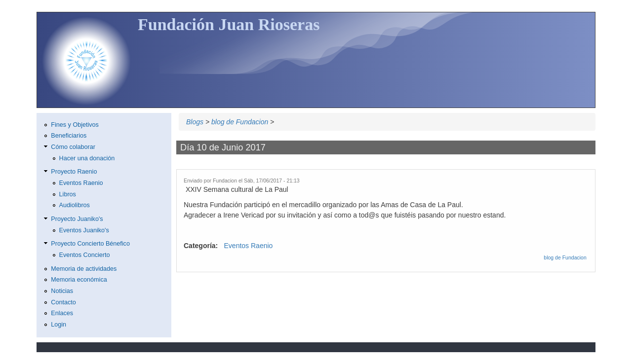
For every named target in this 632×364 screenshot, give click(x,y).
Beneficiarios (69, 136)
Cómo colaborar (73, 147)
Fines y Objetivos (75, 125)
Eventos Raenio (249, 246)
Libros (68, 194)
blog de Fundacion (240, 122)
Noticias (62, 291)
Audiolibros (75, 205)
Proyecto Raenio (74, 172)
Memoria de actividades (84, 269)
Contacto (63, 302)
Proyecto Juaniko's (77, 219)
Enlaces (62, 313)
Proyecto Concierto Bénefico (90, 244)
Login (59, 325)
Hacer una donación (87, 158)
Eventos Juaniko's (84, 230)
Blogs (195, 122)
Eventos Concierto (85, 255)
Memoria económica (79, 280)
